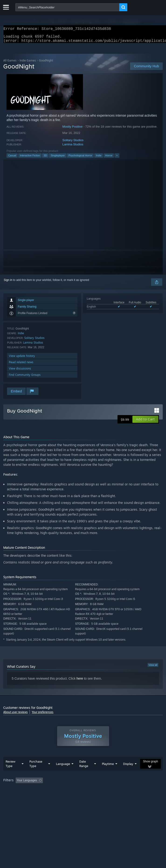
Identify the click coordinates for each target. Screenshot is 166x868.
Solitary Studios (73, 143)
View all (153, 668)
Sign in (8, 283)
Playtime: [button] (110, 790)
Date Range (84, 773)
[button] (145, 422)
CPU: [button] (86, 796)
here (80, 681)
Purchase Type (36, 773)
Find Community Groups (25, 378)
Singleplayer (58, 158)
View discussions (20, 371)
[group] (83, 793)
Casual (12, 158)
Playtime (108, 773)
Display (128, 773)
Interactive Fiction (30, 158)
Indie (99, 158)
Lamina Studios (73, 147)
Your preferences (43, 715)
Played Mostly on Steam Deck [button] (23, 796)
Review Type (10, 773)
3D (45, 158)
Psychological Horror (80, 158)
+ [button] (117, 158)
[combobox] (67, 7)
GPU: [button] (102, 796)
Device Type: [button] (122, 796)
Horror (109, 158)
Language (63, 773)
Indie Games (28, 63)
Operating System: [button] (62, 796)
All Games (10, 63)
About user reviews (16, 715)
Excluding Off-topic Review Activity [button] (74, 790)
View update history (22, 359)
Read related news (21, 365)
